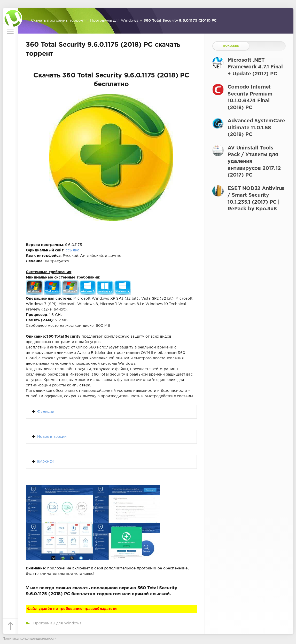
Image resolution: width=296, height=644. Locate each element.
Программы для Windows (57, 623)
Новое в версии (52, 437)
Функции (46, 412)
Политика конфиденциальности (30, 639)
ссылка (72, 250)
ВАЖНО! (45, 462)
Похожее (231, 46)
